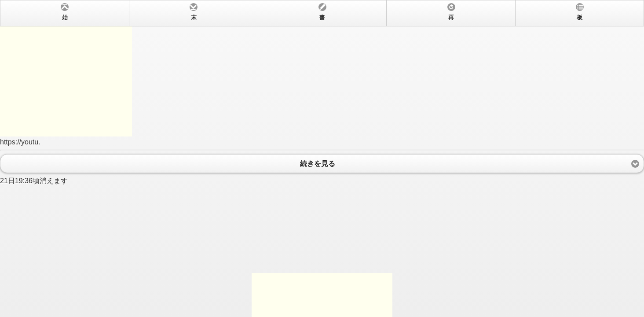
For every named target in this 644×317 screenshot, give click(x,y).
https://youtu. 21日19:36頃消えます (322, 158)
